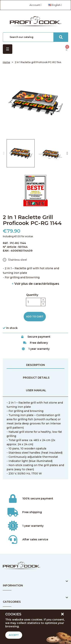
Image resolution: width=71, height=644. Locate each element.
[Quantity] (34, 302)
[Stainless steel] (15, 260)
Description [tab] (35, 365)
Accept (14, 635)
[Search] (35, 37)
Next (67, 153)
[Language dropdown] (55, 5)
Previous (4, 153)
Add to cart (35, 317)
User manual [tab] (36, 390)
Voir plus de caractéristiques (35, 284)
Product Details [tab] (36, 378)
